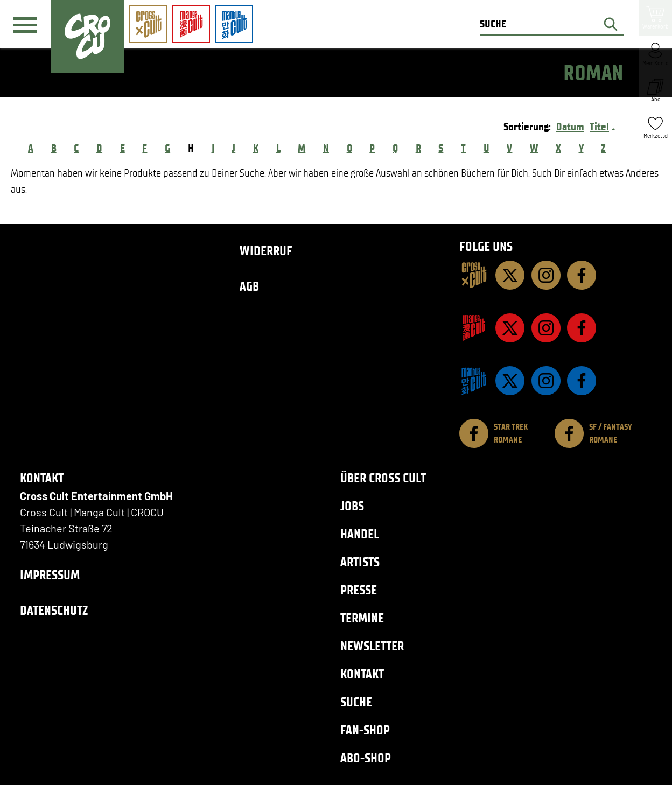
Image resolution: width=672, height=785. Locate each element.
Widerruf (266, 251)
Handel (360, 534)
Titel (599, 127)
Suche (356, 702)
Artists (360, 562)
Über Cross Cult (383, 478)
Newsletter (372, 646)
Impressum (50, 575)
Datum (570, 127)
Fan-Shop (365, 730)
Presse (359, 590)
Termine (362, 618)
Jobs (352, 506)
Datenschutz (54, 610)
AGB (249, 286)
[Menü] (25, 25)
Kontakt (362, 674)
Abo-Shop (366, 758)
